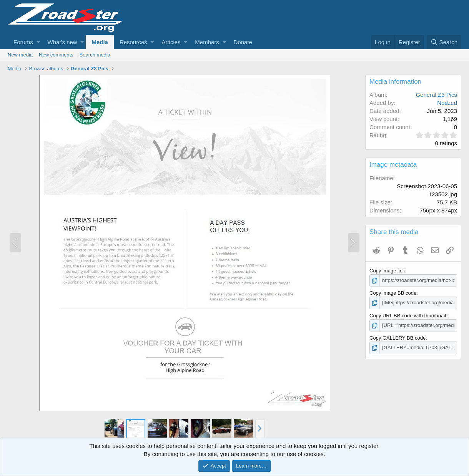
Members (207, 42)
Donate (243, 42)
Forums (23, 42)
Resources (133, 42)
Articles (171, 42)
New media (20, 55)
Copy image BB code (393, 293)
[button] (38, 42)
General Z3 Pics (436, 95)
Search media (95, 55)
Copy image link (387, 271)
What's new (62, 42)
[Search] (444, 42)
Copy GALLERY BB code (397, 338)
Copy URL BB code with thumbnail (408, 316)
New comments (56, 55)
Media (100, 42)
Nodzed (447, 103)
